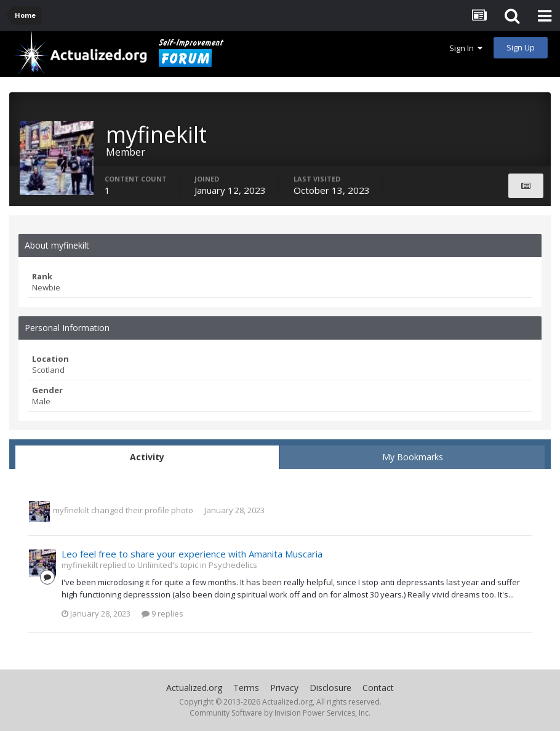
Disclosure (330, 688)
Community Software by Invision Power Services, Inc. (280, 713)
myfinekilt (71, 510)
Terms (246, 688)
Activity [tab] (147, 457)
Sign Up (521, 47)
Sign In (466, 48)
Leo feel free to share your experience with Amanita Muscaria (192, 554)
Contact (378, 688)
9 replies (162, 613)
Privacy (284, 688)
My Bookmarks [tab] (413, 457)
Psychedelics (233, 565)
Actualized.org (194, 688)
